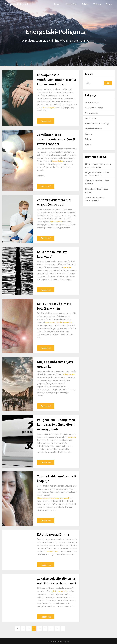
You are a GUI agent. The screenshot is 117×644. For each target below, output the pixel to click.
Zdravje (109, 4)
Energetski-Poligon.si (16, 4)
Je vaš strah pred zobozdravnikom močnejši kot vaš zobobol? (56, 139)
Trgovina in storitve (94, 129)
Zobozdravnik (56, 222)
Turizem (97, 4)
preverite (67, 267)
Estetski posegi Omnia (53, 534)
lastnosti (72, 437)
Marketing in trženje (94, 108)
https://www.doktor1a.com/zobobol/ (53, 498)
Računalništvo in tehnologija (98, 123)
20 (57, 629)
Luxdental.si (57, 161)
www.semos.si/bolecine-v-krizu (59, 322)
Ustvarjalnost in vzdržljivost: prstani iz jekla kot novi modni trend (57, 80)
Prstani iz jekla (49, 107)
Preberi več (46, 121)
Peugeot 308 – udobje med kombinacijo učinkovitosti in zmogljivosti (56, 424)
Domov (57, 4)
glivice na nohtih (59, 591)
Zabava (85, 4)
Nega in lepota (92, 113)
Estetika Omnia (51, 551)
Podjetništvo (71, 4)
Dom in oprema (92, 102)
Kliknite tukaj (69, 374)
